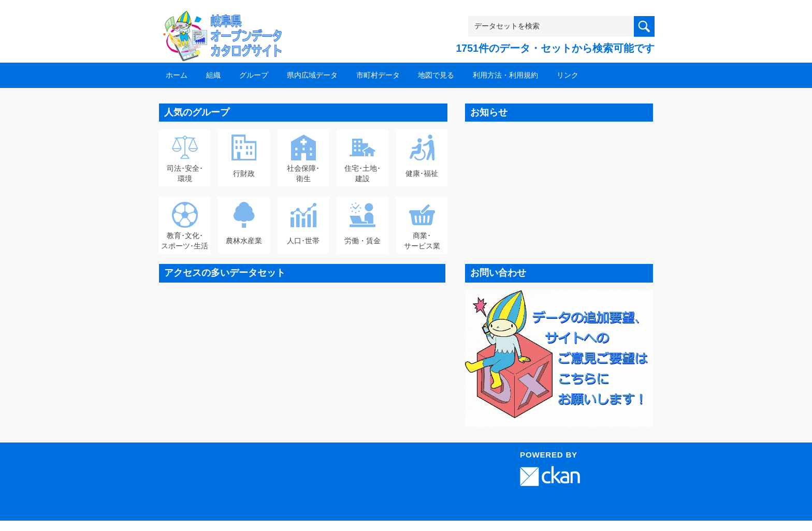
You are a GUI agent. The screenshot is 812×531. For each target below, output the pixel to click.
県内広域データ (312, 75)
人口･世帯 (303, 241)
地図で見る (436, 75)
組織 (213, 75)
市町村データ (378, 75)
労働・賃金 (363, 241)
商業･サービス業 (422, 241)
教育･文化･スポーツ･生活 (185, 241)
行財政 (244, 173)
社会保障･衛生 (303, 173)
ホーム (177, 75)
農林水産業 (244, 241)
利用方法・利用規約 (505, 75)
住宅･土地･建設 (363, 173)
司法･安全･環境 (185, 173)
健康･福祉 (422, 173)
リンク (568, 75)
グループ (254, 75)
